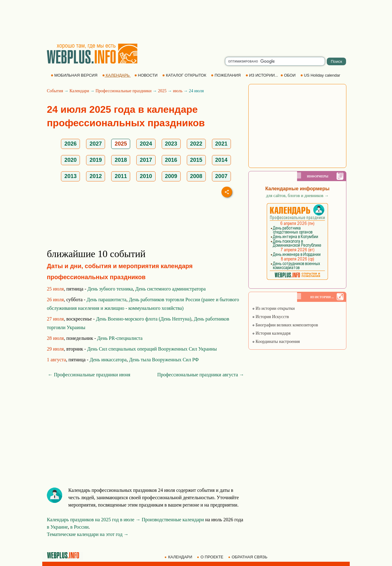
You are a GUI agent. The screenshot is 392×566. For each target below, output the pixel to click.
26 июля (55, 300)
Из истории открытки (273, 308)
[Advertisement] (196, 21)
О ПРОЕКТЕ (211, 557)
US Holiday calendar (321, 75)
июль (178, 91)
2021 (221, 144)
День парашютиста (107, 300)
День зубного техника (110, 289)
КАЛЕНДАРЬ (117, 75)
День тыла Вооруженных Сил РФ (164, 360)
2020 (70, 160)
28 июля (55, 338)
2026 (70, 144)
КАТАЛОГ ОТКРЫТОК (185, 75)
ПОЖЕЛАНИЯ (226, 75)
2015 (196, 160)
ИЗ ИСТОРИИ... (262, 75)
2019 (96, 160)
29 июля (55, 349)
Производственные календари (173, 520)
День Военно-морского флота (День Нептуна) (143, 319)
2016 (171, 160)
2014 (221, 160)
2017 (146, 160)
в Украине (57, 527)
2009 (171, 176)
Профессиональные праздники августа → (201, 375)
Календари (79, 91)
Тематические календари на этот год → (88, 534)
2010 (146, 176)
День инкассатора (108, 360)
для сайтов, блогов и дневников (298, 196)
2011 (121, 176)
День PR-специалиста (120, 338)
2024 (146, 144)
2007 (221, 176)
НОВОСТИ (147, 75)
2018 (121, 160)
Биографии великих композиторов (285, 325)
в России (80, 527)
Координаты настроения (276, 342)
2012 (96, 176)
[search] (275, 61)
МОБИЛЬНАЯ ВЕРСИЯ (75, 75)
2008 (196, 176)
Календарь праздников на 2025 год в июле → (94, 520)
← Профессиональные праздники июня (89, 375)
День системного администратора (171, 289)
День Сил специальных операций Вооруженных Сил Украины (152, 349)
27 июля (55, 319)
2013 (70, 176)
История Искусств (270, 317)
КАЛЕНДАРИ (179, 557)
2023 (171, 144)
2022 (196, 144)
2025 (162, 91)
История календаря (271, 333)
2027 (96, 144)
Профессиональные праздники (124, 91)
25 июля (55, 289)
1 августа (57, 360)
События (55, 91)
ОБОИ (289, 75)
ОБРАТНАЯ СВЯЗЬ (248, 557)
